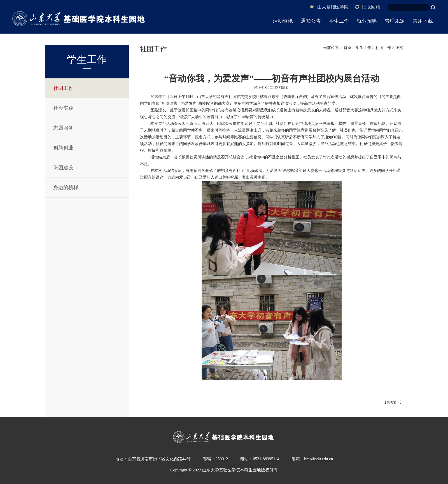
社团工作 (63, 88)
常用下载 (423, 21)
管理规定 (395, 21)
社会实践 (63, 108)
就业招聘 (367, 21)
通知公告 (311, 21)
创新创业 (63, 148)
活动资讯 (283, 21)
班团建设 (63, 168)
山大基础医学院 (329, 7)
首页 (347, 48)
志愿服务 (63, 128)
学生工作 (339, 21)
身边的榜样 (66, 188)
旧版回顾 (368, 7)
